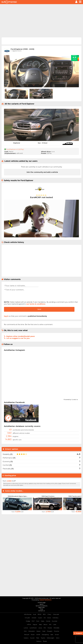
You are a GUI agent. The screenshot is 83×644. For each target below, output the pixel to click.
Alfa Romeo (28, 614)
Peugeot (50, 631)
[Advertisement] (41, 20)
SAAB (38, 635)
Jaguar (35, 624)
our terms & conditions (36, 304)
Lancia (26, 628)
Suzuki (32, 638)
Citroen (34, 618)
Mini (25, 631)
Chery (49, 614)
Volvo (58, 638)
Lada (55, 624)
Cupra (40, 618)
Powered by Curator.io (71, 399)
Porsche (57, 631)
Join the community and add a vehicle (42, 172)
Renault (27, 635)
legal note (41, 607)
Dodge (28, 621)
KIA (50, 624)
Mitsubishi (32, 631)
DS (45, 618)
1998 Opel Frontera (48, 496)
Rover (33, 635)
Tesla (38, 638)
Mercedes (56, 628)
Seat (52, 635)
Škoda (45, 641)
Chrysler (27, 618)
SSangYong (45, 635)
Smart (57, 635)
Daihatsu (55, 618)
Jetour (45, 624)
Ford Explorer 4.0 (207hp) (15, 149)
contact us (41, 611)
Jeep (40, 624)
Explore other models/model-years (21, 336)
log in (6, 316)
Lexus (40, 628)
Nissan (39, 631)
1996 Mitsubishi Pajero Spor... (18, 496)
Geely (43, 621)
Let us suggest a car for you (18, 338)
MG (45, 628)
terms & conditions (42, 606)
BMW (40, 614)
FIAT (33, 621)
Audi (35, 614)
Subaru (26, 638)
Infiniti (29, 624)
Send (39, 309)
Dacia (49, 618)
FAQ (42, 609)
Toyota (43, 638)
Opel (44, 631)
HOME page (42, 603)
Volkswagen (51, 638)
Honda (48, 621)
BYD (44, 614)
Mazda (50, 628)
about (42, 604)
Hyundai (55, 621)
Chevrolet (56, 614)
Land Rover (33, 628)
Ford (38, 621)
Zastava (39, 641)
